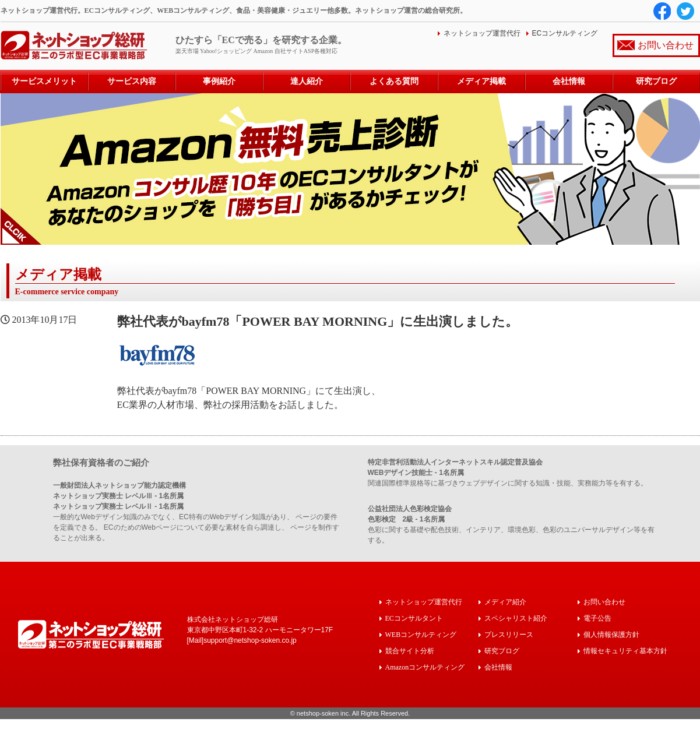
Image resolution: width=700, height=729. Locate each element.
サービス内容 (132, 81)
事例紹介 (219, 81)
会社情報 (569, 81)
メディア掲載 (481, 81)
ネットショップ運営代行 (482, 33)
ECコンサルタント (414, 618)
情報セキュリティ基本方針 (625, 651)
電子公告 (597, 618)
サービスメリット (44, 81)
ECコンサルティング (565, 33)
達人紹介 (307, 81)
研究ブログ (656, 81)
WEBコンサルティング (421, 634)
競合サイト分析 (410, 651)
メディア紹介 (505, 602)
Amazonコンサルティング (425, 667)
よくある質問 (394, 81)
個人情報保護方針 (611, 634)
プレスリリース (509, 634)
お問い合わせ (666, 45)
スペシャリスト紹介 (516, 618)
